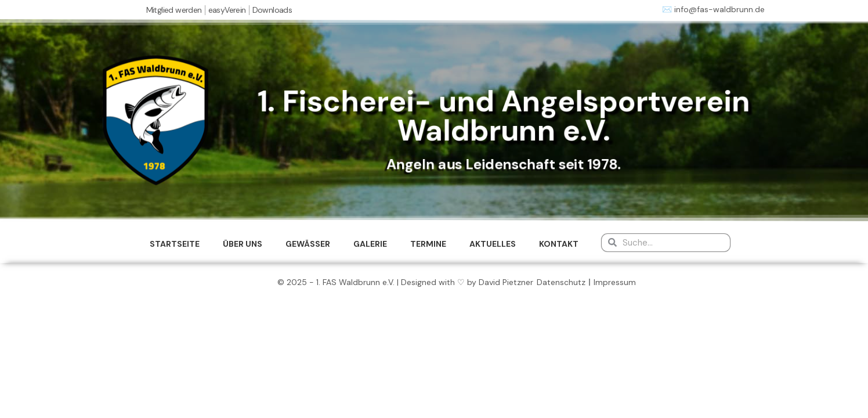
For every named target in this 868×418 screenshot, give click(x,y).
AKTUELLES (493, 244)
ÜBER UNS (243, 244)
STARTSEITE (175, 244)
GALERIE (370, 244)
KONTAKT (559, 244)
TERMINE (428, 244)
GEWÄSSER (308, 244)
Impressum (615, 282)
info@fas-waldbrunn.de (719, 9)
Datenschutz (561, 282)
